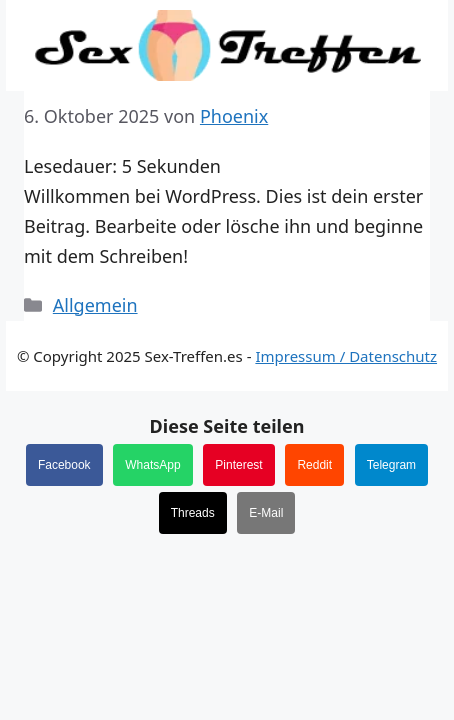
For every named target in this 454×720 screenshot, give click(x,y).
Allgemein (95, 305)
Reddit (314, 465)
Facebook (64, 465)
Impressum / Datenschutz (346, 356)
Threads (193, 513)
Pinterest (238, 465)
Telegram (391, 465)
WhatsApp (152, 465)
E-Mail (266, 513)
